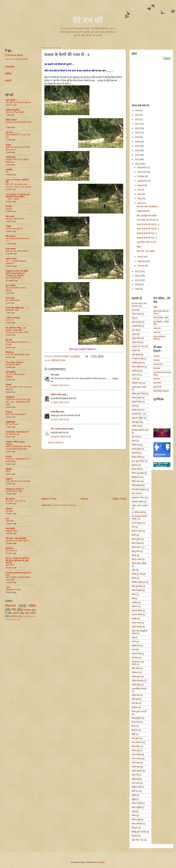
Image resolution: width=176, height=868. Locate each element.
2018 (137, 142)
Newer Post (49, 499)
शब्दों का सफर (11, 259)
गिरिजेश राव (136, 477)
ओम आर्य (135, 437)
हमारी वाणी (157, 387)
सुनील (134, 795)
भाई (133, 638)
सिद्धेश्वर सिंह (136, 787)
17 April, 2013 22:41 (60, 419)
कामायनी (135, 453)
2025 (137, 110)
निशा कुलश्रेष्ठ (137, 586)
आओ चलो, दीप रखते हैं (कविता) (17, 251)
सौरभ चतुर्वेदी (136, 807)
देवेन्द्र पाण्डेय (137, 559)
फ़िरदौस (135, 836)
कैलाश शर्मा (136, 469)
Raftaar (157, 368)
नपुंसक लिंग (10, 521)
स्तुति (134, 811)
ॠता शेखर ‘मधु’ (137, 840)
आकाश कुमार (137, 398)
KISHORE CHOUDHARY (17, 432)
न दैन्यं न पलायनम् (13, 318)
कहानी (8, 81)
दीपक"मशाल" (137, 547)
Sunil (25, 616)
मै (6, 613)
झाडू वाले (9, 209)
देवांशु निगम (136, 551)
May (140, 198)
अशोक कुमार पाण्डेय (139, 387)
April (140, 203)
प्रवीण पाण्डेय (56, 395)
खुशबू (139, 247)
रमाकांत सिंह (136, 654)
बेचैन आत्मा (10, 216)
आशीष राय (136, 426)
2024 (137, 115)
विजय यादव (136, 722)
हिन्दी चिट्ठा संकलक (161, 391)
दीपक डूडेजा (136, 539)
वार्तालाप (135, 707)
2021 (137, 128)
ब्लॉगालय (157, 379)
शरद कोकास (136, 742)
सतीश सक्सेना (137, 771)
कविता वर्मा (136, 445)
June (140, 194)
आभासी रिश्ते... (137, 414)
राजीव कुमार (136, 685)
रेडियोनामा (10, 352)
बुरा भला (9, 340)
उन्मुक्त (8, 226)
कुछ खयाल (9, 511)
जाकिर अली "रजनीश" (140, 506)
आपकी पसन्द (136, 410)
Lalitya (156, 356)
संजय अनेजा (136, 755)
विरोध (134, 726)
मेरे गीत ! (9, 206)
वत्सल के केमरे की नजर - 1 (147, 238)
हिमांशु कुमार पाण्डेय (139, 832)
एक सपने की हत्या (12, 424)
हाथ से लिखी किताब (13, 300)
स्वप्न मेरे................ (14, 132)
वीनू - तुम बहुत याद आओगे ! (147, 216)
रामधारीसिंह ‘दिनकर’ (139, 689)
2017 (137, 146)
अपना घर (157, 332)
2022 (137, 124)
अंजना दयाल (136, 314)
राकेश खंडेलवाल (138, 681)
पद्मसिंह (135, 603)
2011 (137, 276)
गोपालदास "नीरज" (138, 498)
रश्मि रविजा (136, 668)
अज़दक (9, 385)
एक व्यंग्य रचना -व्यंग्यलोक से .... (149, 207)
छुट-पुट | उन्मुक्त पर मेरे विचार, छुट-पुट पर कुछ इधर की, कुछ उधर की (18, 560)
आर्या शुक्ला (136, 422)
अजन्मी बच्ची (136, 326)
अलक (134, 379)
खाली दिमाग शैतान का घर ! (147, 242)
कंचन (134, 441)
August (141, 185)
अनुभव (8, 145)
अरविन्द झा (136, 371)
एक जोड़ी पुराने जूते (12, 434)
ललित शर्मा (136, 695)
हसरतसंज (10, 548)
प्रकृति (134, 619)
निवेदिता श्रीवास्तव (139, 582)
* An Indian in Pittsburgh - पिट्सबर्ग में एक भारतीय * (18, 196)
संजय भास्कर (137, 759)
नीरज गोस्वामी (137, 590)
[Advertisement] (84, 473)
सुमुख (134, 799)
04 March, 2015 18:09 (61, 437)
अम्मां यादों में (10, 565)
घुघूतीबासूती (10, 422)
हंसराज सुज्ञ (136, 820)
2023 (137, 119)
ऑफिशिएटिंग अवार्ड (12, 310)
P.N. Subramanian (59, 429)
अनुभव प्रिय (136, 338)
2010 (137, 280)
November (142, 172)
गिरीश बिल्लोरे (137, 485)
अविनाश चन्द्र (137, 383)
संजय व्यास (10, 298)
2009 (137, 285)
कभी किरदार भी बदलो (13, 590)
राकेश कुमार (136, 677)
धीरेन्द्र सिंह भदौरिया (139, 563)
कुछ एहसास (10, 499)
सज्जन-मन (9, 320)
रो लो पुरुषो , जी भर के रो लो (16, 501)
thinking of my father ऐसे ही (17, 332)
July (139, 190)
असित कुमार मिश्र (138, 394)
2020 (137, 133)
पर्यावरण (135, 607)
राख (7, 172)
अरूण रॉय (135, 375)
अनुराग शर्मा (136, 342)
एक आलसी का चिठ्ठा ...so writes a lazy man (16, 329)
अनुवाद (134, 350)
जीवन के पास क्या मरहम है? (15, 112)
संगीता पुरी (135, 751)
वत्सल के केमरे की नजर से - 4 (148, 224)
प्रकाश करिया (137, 611)
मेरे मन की (88, 21)
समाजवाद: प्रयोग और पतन (15, 219)
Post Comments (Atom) (65, 505)
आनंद (134, 406)
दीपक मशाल (136, 543)
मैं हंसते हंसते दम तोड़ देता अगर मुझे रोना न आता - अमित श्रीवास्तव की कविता (18, 402)
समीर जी (135, 775)
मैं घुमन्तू (9, 412)
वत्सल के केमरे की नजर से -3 (148, 229)
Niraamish (158, 364)
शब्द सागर (157, 383)
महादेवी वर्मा (136, 646)
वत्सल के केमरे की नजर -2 (147, 233)
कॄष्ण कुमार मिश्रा (138, 461)
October (141, 176)
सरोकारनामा (10, 157)
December (142, 167)
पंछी (133, 599)
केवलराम (135, 465)
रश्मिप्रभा (135, 672)
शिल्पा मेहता (136, 746)
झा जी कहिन (11, 285)
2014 (137, 159)
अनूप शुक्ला (136, 355)
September (143, 181)
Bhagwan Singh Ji (15, 489)
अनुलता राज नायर (138, 346)
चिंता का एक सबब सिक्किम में (16, 414)
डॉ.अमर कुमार (137, 523)
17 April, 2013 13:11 (60, 385)
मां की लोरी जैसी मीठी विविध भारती (18, 355)
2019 (137, 137)
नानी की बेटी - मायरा (161, 318)
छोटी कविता (30, 613)
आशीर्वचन (14, 616)
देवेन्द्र (134, 555)
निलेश (134, 578)
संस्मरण (27, 610)
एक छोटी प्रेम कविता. (13, 365)
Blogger (101, 862)
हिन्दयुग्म (135, 828)
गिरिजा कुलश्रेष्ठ (138, 473)
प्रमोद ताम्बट (136, 623)
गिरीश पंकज (136, 481)
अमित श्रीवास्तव (138, 367)
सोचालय (9, 509)
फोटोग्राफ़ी (56, 360)
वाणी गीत (135, 703)
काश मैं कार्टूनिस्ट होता (13, 278)
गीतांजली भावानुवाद (139, 489)
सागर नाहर (136, 783)
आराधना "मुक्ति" (138, 418)
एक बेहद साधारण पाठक (140, 430)
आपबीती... (10, 170)
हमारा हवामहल (137, 824)
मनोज (134, 642)
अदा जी (134, 330)
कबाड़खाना (10, 397)
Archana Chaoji (15, 55)
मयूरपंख (9, 469)
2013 (137, 164)
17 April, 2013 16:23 (60, 402)
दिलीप (134, 535)
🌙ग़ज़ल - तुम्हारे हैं (12, 199)
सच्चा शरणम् (10, 249)
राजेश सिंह (55, 412)
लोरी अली (135, 699)
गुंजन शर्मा (135, 494)
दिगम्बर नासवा (137, 531)
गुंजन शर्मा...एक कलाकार (146, 251)
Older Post (119, 499)
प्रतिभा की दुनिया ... (14, 110)
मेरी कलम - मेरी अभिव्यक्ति (16, 538)
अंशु (133, 318)
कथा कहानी (10, 528)
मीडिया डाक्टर (11, 120)
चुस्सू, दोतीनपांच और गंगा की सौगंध (18, 481)
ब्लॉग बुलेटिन (11, 372)
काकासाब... (158, 328)
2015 (137, 155)
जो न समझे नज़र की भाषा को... (148, 220)
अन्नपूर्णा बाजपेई (137, 359)
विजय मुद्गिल (137, 718)
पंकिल (134, 594)
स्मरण (134, 816)
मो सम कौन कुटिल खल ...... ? (18, 308)
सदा (52, 375)
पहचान (8, 471)
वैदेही (133, 734)
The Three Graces (14, 362)
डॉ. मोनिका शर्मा (137, 512)
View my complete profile (16, 59)
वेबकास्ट (135, 730)
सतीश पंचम (136, 767)
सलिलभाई (135, 779)
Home (84, 499)
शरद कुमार (136, 738)
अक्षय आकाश (137, 322)
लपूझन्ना (9, 479)
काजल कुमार (136, 449)
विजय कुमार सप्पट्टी (139, 711)
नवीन (134, 570)
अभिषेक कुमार (137, 363)
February (142, 261)
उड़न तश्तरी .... (12, 100)
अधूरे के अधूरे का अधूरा (14, 491)
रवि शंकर (135, 658)
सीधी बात (135, 791)
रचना (134, 650)
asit (7, 518)
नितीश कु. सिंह (137, 574)
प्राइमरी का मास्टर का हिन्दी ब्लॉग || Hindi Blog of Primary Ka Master (17, 273)
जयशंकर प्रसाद (138, 502)
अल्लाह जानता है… (144, 211)
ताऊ (133, 527)
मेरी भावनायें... (11, 236)
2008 (137, 289)
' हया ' (8, 587)
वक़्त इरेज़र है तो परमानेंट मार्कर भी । (18, 541)
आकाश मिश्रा (137, 402)
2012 (137, 271)
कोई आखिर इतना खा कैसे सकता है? (18, 102)
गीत (14, 610)
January (141, 266)
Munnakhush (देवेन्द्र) (159, 338)
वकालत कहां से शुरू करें (14, 229)
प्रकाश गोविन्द (137, 615)
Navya (156, 360)
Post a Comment (56, 443)
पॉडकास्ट (10, 67)
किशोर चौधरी (137, 457)
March (140, 257)
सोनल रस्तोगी (137, 803)
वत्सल (63, 360)
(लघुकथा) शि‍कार (12, 531)
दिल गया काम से (11, 551)
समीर (155, 307)
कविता (8, 74)
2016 (137, 150)
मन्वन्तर (9, 457)
